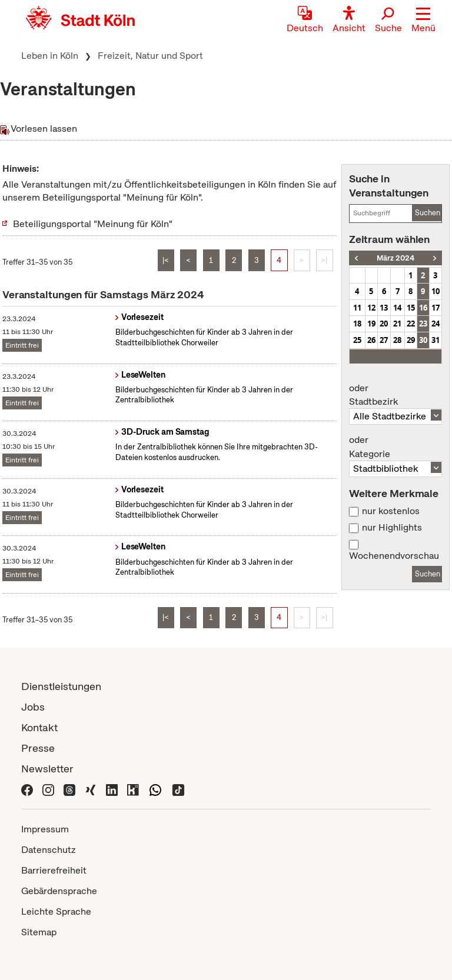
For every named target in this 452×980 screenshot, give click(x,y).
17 (436, 308)
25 (357, 340)
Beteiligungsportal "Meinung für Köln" (93, 224)
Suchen (428, 213)
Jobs (33, 707)
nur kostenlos (391, 511)
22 (411, 324)
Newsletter (47, 769)
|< (166, 260)
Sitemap (39, 932)
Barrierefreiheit (54, 870)
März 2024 (395, 258)
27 (384, 340)
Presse (38, 748)
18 (357, 324)
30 (423, 340)
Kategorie (395, 447)
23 (423, 324)
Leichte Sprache (56, 911)
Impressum (45, 829)
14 (397, 308)
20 (384, 324)
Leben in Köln (50, 56)
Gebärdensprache (59, 891)
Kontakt (39, 727)
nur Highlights (392, 528)
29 (411, 340)
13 (384, 308)
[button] (423, 21)
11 (357, 308)
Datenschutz (49, 850)
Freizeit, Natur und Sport (150, 56)
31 (436, 340)
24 (436, 324)
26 (371, 340)
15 (411, 308)
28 (397, 340)
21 (397, 324)
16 (423, 308)
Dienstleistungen (61, 686)
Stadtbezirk (395, 395)
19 (371, 324)
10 (436, 291)
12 (371, 308)
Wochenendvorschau (394, 556)
